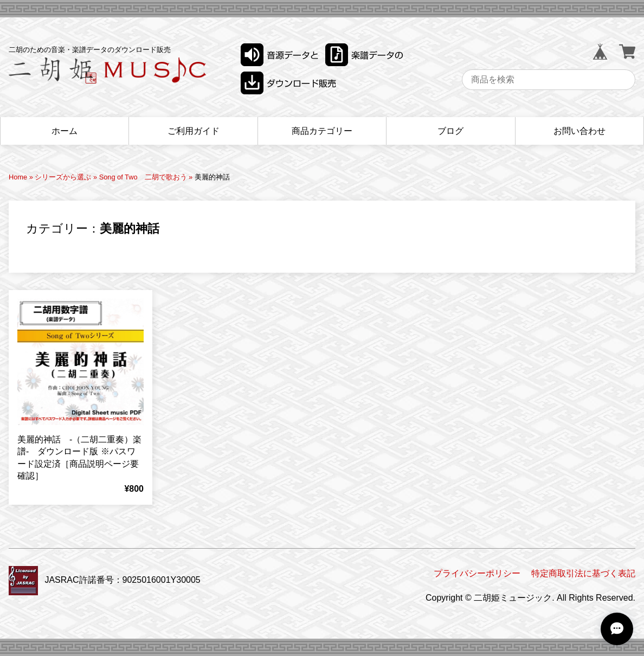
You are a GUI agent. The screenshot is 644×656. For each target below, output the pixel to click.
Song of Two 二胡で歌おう (143, 177)
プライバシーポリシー (477, 573)
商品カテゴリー (322, 131)
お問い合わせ (579, 131)
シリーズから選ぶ (63, 177)
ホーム (65, 131)
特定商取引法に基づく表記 (583, 573)
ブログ (450, 131)
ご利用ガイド (194, 131)
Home (18, 177)
